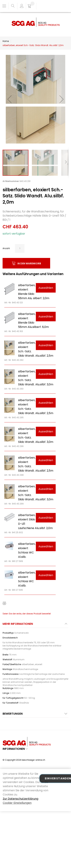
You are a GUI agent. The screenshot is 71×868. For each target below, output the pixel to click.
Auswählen (46, 288)
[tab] (35, 625)
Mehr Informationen (18, 624)
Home (6, 41)
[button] (9, 99)
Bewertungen (13, 714)
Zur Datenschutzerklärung (21, 799)
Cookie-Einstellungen (17, 803)
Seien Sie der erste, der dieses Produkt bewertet (27, 614)
